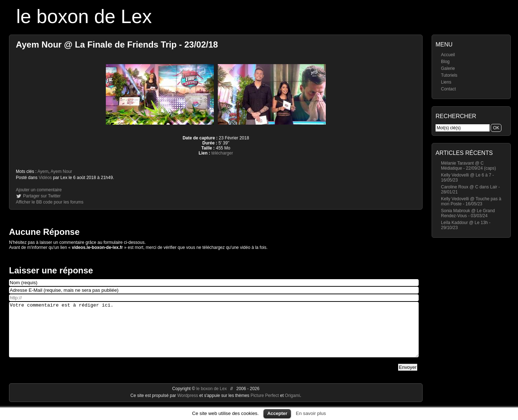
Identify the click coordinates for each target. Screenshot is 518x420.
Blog (445, 62)
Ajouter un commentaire (39, 190)
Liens (446, 82)
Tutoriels (449, 75)
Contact (448, 89)
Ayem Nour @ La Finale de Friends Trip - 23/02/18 (117, 44)
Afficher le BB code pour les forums (50, 202)
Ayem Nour (62, 171)
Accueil (448, 55)
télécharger (222, 153)
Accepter (277, 413)
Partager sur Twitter (42, 196)
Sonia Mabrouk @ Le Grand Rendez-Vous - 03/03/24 (468, 213)
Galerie (448, 68)
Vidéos (45, 178)
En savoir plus (311, 413)
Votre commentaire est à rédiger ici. (214, 335)
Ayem (43, 171)
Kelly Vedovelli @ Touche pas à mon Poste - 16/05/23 (471, 201)
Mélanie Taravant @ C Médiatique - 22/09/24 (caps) (469, 166)
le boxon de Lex (84, 16)
